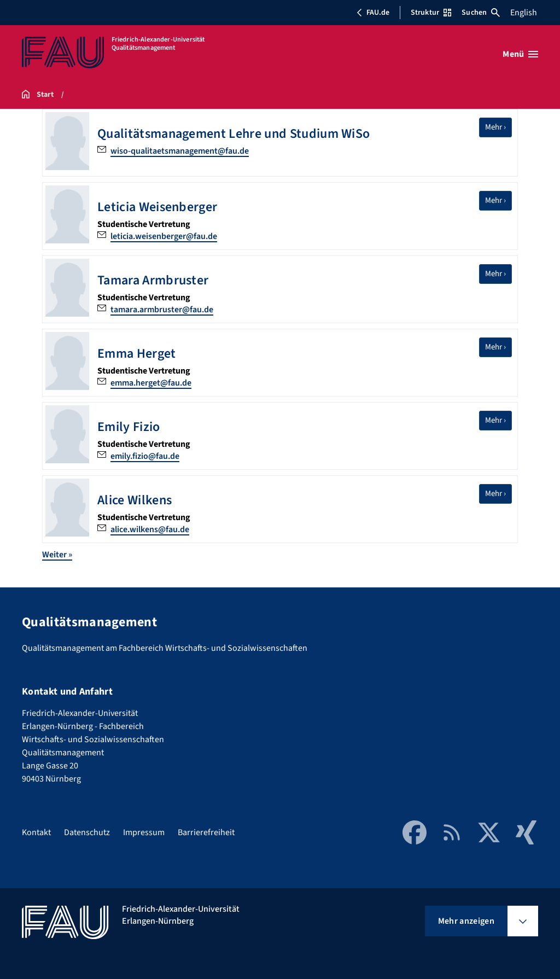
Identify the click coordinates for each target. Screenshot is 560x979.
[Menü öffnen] (520, 54)
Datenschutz (87, 832)
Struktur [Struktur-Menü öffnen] (431, 13)
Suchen (481, 13)
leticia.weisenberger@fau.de (164, 236)
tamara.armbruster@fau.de (162, 310)
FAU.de (373, 13)
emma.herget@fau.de (151, 383)
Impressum (144, 832)
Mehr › (498, 127)
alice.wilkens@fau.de (150, 529)
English (524, 13)
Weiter (57, 555)
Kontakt (36, 832)
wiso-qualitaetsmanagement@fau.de (180, 151)
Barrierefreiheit (206, 832)
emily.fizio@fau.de (145, 456)
